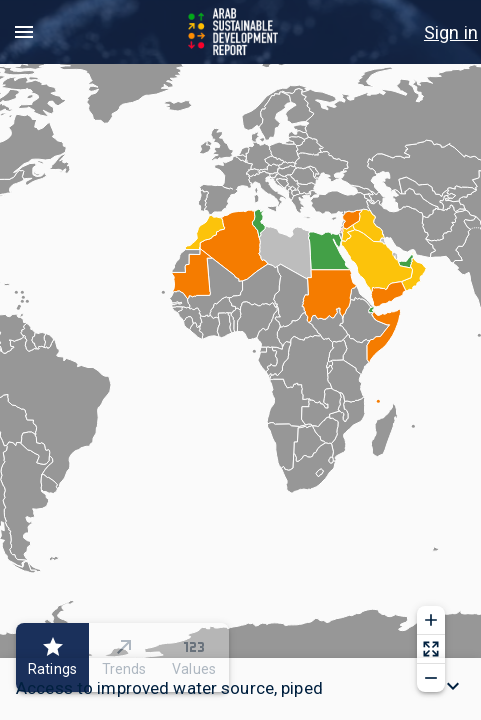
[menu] (24, 32)
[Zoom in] (431, 620)
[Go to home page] (234, 32)
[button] (240, 689)
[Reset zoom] (431, 649)
